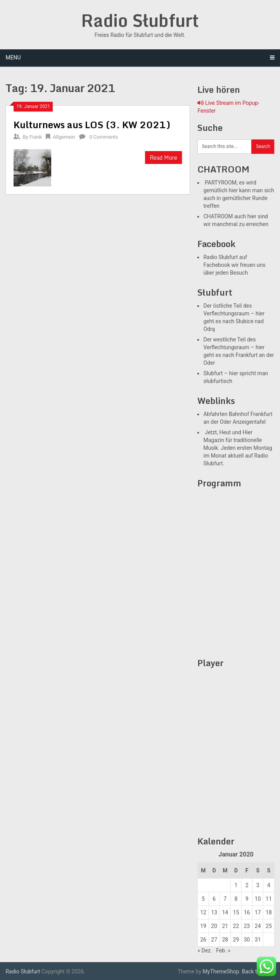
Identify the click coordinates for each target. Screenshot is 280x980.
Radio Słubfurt (140, 20)
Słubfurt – (215, 373)
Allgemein (64, 137)
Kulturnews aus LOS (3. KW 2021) (92, 124)
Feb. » (223, 950)
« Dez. (205, 950)
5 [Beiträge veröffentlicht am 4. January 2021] (203, 899)
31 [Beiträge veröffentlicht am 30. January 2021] (258, 940)
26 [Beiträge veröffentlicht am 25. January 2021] (203, 940)
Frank (36, 137)
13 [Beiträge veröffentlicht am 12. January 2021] (214, 912)
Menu (13, 57)
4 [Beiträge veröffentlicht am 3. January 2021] (269, 885)
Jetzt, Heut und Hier (228, 432)
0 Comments (104, 137)
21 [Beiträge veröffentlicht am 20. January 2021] (225, 926)
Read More (163, 158)
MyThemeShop (221, 971)
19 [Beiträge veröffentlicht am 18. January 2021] (203, 926)
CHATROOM (218, 216)
